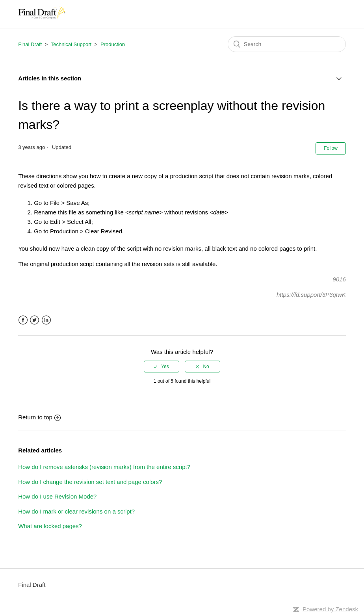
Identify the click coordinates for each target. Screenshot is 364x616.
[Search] (287, 44)
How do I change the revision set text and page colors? (90, 482)
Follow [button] (331, 148)
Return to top (39, 417)
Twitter (34, 320)
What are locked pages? (50, 526)
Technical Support (71, 44)
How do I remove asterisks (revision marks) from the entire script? (104, 467)
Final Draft (30, 44)
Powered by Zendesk (330, 609)
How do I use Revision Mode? (57, 496)
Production (113, 44)
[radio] (162, 367)
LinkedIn (46, 320)
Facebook (23, 320)
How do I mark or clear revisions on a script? (76, 511)
